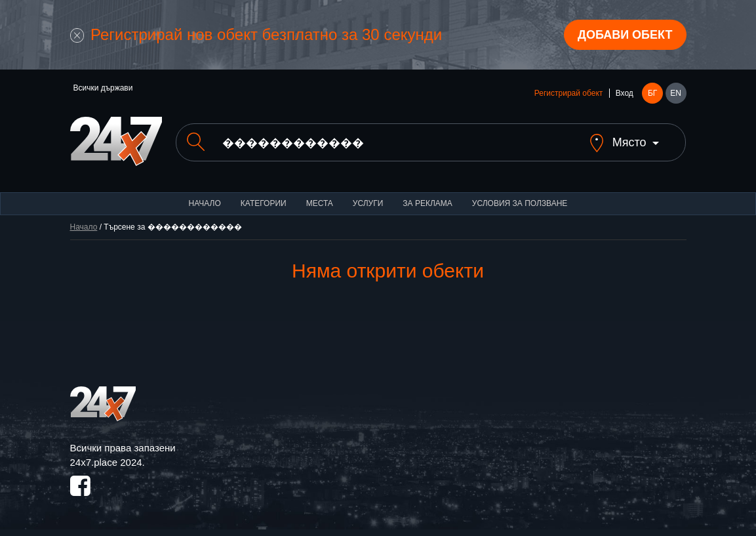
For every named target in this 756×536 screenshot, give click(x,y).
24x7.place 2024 (106, 462)
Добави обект (625, 35)
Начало (205, 203)
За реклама (427, 203)
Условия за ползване (520, 203)
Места (320, 203)
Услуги (368, 203)
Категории (264, 203)
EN (676, 93)
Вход (625, 93)
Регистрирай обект (568, 93)
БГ (652, 93)
